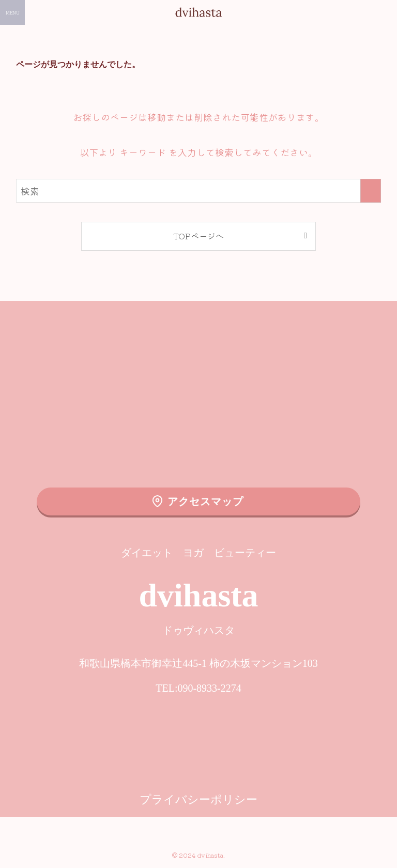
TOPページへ (198, 236)
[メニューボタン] (12, 12)
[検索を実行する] (371, 191)
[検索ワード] (199, 191)
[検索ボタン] (385, 12)
